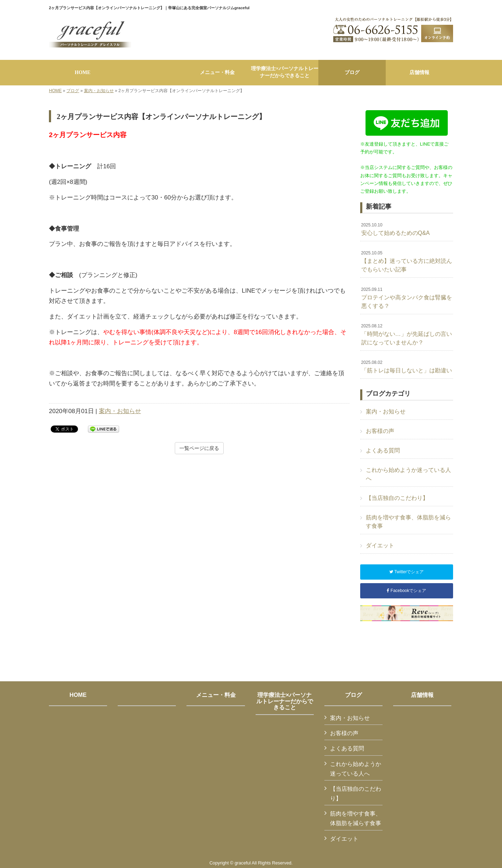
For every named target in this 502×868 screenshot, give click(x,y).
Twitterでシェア (406, 572)
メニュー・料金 (216, 695)
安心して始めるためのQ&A (396, 229)
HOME (55, 91)
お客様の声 (380, 431)
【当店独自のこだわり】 (397, 498)
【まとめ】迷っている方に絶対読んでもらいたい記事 (407, 261)
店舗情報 (422, 695)
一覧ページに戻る (199, 448)
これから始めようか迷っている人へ (408, 474)
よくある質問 (383, 450)
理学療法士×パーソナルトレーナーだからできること (285, 701)
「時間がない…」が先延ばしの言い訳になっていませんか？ (407, 334)
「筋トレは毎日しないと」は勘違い (407, 367)
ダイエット (380, 545)
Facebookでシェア (406, 591)
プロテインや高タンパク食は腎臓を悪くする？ (407, 298)
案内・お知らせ (99, 91)
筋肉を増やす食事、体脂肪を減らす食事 (408, 522)
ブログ (73, 91)
